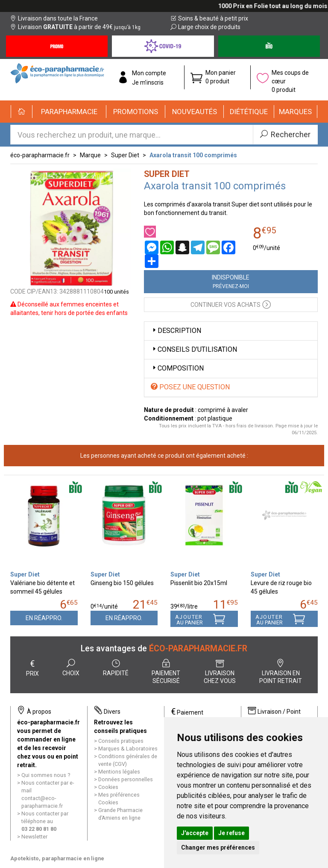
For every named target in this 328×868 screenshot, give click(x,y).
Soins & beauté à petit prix (209, 18)
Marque (90, 155)
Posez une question (190, 387)
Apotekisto (57, 858)
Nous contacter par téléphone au (45, 821)
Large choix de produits (205, 27)
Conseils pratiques (121, 741)
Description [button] (176, 331)
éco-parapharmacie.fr (40, 155)
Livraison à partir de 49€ (75, 27)
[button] (69, 112)
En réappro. (44, 618)
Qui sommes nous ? (46, 775)
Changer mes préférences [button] (218, 847)
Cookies (108, 787)
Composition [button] (177, 368)
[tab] (231, 331)
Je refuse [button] (231, 833)
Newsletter (34, 837)
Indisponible (231, 282)
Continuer (231, 304)
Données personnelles (126, 779)
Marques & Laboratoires (128, 749)
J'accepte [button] (195, 833)
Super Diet (125, 155)
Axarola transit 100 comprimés (193, 155)
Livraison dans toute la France (54, 18)
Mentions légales (119, 772)
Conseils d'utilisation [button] (194, 349)
